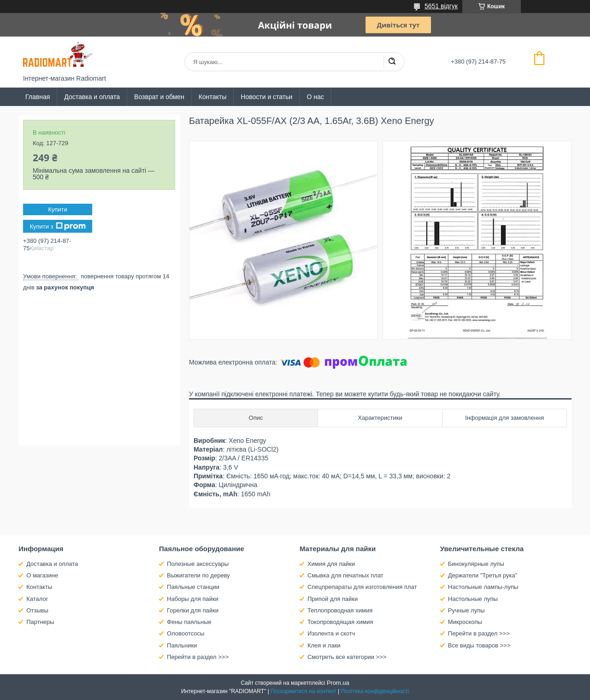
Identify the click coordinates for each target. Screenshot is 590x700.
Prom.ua (338, 683)
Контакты (212, 97)
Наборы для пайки (193, 599)
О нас (315, 97)
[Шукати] (392, 62)
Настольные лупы (473, 599)
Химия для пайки (331, 564)
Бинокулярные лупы (476, 564)
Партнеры (40, 622)
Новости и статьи (266, 97)
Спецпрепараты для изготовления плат (362, 587)
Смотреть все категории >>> (347, 657)
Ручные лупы (466, 610)
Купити (58, 209)
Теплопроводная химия (340, 610)
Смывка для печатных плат (345, 575)
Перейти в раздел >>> (198, 657)
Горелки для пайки (193, 610)
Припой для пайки (333, 599)
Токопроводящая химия (340, 622)
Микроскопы (465, 622)
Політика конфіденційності (375, 691)
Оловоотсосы (186, 633)
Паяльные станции (193, 587)
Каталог (37, 599)
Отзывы (37, 610)
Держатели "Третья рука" (483, 575)
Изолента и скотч (331, 633)
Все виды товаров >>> (479, 645)
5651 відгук (441, 6)
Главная (38, 97)
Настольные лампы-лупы (483, 587)
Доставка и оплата (92, 97)
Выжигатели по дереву (198, 575)
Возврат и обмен (159, 97)
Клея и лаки (324, 645)
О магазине (42, 575)
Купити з (57, 226)
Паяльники (182, 645)
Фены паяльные (189, 622)
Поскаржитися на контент (303, 691)
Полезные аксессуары (198, 564)
